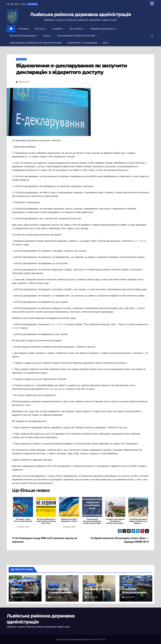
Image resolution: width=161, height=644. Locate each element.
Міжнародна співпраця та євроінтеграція (35, 43)
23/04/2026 (19, 597)
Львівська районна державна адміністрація (80, 14)
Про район (76, 29)
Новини (58, 29)
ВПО (105, 43)
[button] (152, 36)
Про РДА (40, 29)
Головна (24, 29)
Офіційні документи (103, 29)
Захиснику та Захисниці (82, 43)
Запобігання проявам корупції (77, 36)
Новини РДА (21, 59)
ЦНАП (47, 36)
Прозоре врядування (23, 36)
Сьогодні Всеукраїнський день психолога (135, 592)
